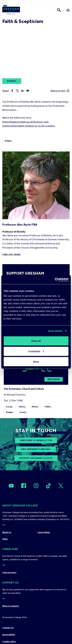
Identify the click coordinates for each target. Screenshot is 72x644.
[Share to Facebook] (12, 91)
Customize (36, 351)
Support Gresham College (36, 458)
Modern (35, 407)
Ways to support (11, 606)
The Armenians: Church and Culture (24, 389)
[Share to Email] (28, 91)
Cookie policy (9, 642)
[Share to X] (17, 91)
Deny (36, 362)
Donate (12, 81)
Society (23, 412)
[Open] (11, 486)
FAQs (5, 539)
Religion (8, 141)
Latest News (44, 532)
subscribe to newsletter (36, 440)
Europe (9, 407)
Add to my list (60, 91)
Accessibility (9, 635)
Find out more (12, 254)
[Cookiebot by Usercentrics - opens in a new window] (55, 280)
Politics (48, 407)
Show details (55, 331)
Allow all (36, 341)
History (22, 407)
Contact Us (8, 628)
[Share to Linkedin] (23, 91)
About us (7, 532)
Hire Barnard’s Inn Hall (36, 449)
